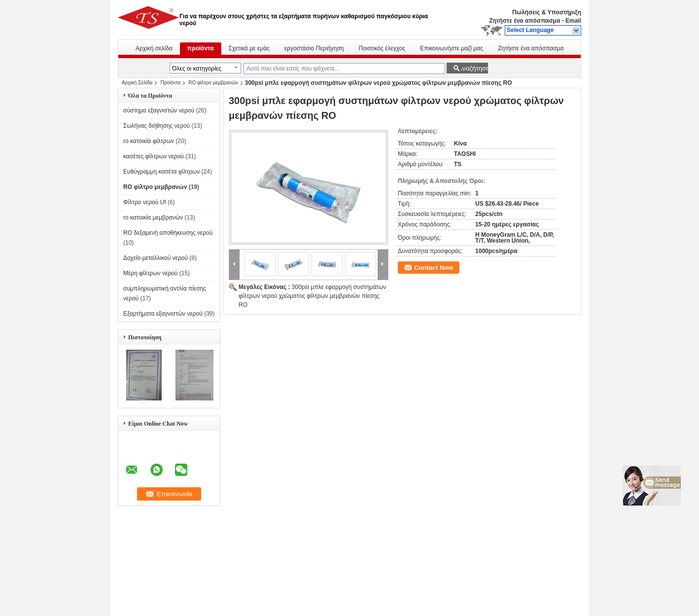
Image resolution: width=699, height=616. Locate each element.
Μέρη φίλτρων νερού (150, 273)
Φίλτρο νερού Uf (145, 202)
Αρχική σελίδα (154, 48)
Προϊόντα (170, 83)
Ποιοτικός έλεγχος (382, 48)
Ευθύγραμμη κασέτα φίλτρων (161, 172)
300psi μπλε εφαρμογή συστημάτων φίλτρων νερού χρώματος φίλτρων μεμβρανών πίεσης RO (312, 296)
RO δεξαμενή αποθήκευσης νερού (168, 233)
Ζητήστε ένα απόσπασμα (524, 21)
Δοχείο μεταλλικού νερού (156, 258)
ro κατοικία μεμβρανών (153, 217)
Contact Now (434, 268)
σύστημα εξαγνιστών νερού (159, 110)
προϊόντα (201, 48)
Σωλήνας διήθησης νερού (157, 126)
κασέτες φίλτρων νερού (154, 156)
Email (573, 21)
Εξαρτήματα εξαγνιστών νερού (163, 314)
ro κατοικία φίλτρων (149, 141)
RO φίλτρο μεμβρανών (213, 83)
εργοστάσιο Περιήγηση (314, 48)
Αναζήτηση (473, 68)
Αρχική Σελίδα (137, 83)
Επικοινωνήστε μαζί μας (452, 48)
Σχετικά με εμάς (249, 48)
